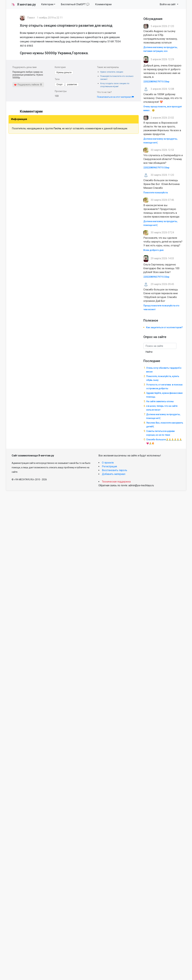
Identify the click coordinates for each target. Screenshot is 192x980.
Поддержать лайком (27, 85)
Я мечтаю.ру (23, 4)
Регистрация (109, 466)
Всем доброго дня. (154, 250)
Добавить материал (114, 474)
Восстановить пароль (115, 470)
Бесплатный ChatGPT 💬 (75, 4)
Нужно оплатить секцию (112, 72)
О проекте (108, 463)
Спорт (60, 84)
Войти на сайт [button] (168, 4)
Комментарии (103, 4)
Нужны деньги (64, 72)
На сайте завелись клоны (160, 401)
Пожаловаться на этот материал (115, 97)
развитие (72, 84)
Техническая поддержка (116, 482)
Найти (149, 352)
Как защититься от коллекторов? (164, 327)
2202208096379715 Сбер (156, 82)
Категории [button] (47, 4)
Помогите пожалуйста (156, 193)
